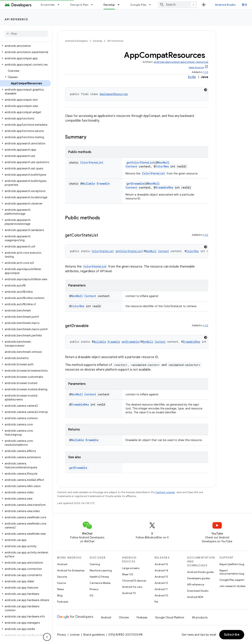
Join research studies (232, 586)
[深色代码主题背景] (206, 90)
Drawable (103, 184)
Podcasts (63, 602)
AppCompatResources (114, 94)
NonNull (164, 162)
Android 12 (161, 583)
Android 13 (161, 577)
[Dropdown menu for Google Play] (152, 5)
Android (62, 564)
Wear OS (128, 574)
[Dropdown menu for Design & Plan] (94, 5)
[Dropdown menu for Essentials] (60, 5)
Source (61, 583)
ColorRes (162, 166)
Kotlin (192, 77)
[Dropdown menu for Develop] (120, 5)
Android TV (129, 593)
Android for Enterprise (71, 570)
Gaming (95, 564)
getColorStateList (140, 162)
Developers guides (199, 578)
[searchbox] (26, 34)
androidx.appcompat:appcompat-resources (181, 62)
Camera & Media (100, 583)
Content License (165, 492)
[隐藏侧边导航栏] (47, 637)
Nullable (89, 184)
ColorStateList (92, 162)
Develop (97, 41)
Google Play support (232, 580)
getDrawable (135, 184)
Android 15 (161, 564)
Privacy (94, 589)
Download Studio (198, 591)
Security (62, 577)
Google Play (138, 5)
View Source (196, 67)
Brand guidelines (94, 635)
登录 (245, 5)
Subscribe (232, 635)
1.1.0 (206, 72)
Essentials (48, 5)
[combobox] (178, 5)
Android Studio (225, 5)
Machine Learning (101, 570)
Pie (156, 602)
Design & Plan (79, 5)
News (61, 589)
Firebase (142, 617)
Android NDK (195, 597)
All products (200, 617)
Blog (60, 595)
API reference (16, 19)
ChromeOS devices (134, 581)
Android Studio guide (200, 572)
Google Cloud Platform (170, 617)
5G (92, 595)
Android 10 (161, 595)
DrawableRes (164, 187)
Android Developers (76, 41)
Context (131, 166)
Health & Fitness (99, 577)
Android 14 (161, 570)
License (75, 635)
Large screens (131, 568)
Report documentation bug (232, 572)
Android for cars (132, 587)
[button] (25, 46)
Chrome (124, 617)
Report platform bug (232, 564)
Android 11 (161, 589)
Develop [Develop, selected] (109, 5)
